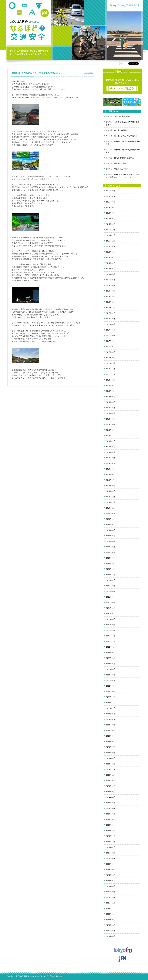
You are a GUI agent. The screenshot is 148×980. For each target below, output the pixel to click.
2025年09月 (111, 892)
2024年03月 (111, 792)
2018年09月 (111, 424)
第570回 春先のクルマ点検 (117, 169)
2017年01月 (111, 313)
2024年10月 (111, 831)
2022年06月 (111, 675)
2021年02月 (111, 586)
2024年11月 (111, 836)
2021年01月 (111, 580)
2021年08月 (111, 619)
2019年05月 (111, 469)
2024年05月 (111, 803)
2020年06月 (111, 541)
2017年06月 (111, 341)
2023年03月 (111, 725)
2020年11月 (111, 569)
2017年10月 (111, 363)
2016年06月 (111, 274)
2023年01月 (111, 714)
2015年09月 (111, 224)
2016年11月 (111, 302)
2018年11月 (111, 436)
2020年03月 (111, 525)
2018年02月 (111, 386)
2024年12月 (111, 842)
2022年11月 (111, 703)
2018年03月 (111, 391)
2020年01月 (111, 513)
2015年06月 (111, 207)
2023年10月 (111, 764)
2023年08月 (111, 753)
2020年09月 (111, 558)
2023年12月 (111, 775)
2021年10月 (111, 630)
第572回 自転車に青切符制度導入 (120, 158)
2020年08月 (111, 552)
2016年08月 (111, 285)
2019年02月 (111, 452)
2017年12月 (111, 374)
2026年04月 (111, 931)
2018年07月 (111, 413)
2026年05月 (111, 936)
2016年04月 (111, 263)
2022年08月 (111, 686)
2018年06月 (111, 408)
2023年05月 (111, 736)
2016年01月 (111, 246)
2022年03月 (111, 658)
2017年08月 (111, 352)
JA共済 (19, 21)
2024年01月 (111, 780)
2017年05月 (111, 335)
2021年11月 (111, 636)
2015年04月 (111, 196)
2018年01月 (111, 380)
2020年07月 (111, 547)
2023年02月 (111, 719)
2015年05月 (111, 202)
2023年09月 (111, 758)
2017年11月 (111, 369)
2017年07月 (111, 347)
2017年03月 (111, 324)
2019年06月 (111, 475)
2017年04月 (111, 330)
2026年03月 (111, 925)
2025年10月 (111, 897)
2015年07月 (111, 213)
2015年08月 (111, 219)
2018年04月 (111, 397)
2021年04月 (111, 597)
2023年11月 (111, 769)
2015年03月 (111, 191)
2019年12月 (111, 508)
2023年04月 (111, 730)
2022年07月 (111, 680)
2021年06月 (111, 608)
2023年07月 (111, 747)
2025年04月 (111, 864)
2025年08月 (111, 886)
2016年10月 (111, 297)
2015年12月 (111, 241)
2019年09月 (111, 491)
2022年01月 (111, 647)
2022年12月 (111, 708)
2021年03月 (111, 591)
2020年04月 (111, 530)
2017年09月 (111, 358)
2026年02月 (111, 920)
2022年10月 (111, 697)
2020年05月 (111, 536)
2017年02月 (111, 319)
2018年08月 (111, 419)
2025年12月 (111, 908)
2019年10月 (111, 497)
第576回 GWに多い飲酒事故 (117, 130)
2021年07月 (111, 614)
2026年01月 (111, 914)
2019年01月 (111, 447)
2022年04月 (111, 664)
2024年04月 (111, 797)
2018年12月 (111, 441)
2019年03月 (111, 458)
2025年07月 (111, 881)
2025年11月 (111, 903)
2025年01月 (111, 847)
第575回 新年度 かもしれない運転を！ (122, 136)
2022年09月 (111, 691)
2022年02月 (111, 653)
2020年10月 (111, 564)
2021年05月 (111, 602)
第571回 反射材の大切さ (116, 163)
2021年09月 (111, 625)
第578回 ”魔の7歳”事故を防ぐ (118, 116)
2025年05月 (111, 869)
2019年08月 (111, 486)
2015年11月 (111, 235)
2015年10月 (111, 230)
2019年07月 (111, 480)
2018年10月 (111, 430)
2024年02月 (111, 786)
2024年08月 (111, 819)
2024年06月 (111, 808)
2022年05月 (111, 669)
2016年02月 (111, 252)
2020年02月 (111, 519)
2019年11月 (111, 502)
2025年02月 (111, 853)
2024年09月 (111, 825)
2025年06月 (111, 875)
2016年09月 (111, 291)
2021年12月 (111, 641)
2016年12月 (111, 308)
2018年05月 (111, 402)
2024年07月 (111, 814)
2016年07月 (111, 280)
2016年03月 (111, 258)
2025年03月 (111, 858)
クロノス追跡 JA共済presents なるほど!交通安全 (28, 33)
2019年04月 (111, 463)
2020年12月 (111, 575)
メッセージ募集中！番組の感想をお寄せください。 (122, 81)
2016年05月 (111, 269)
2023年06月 (111, 742)
